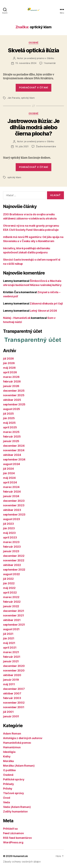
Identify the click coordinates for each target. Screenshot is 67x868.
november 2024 (14, 450)
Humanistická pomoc (17, 743)
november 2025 (14, 395)
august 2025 (12, 409)
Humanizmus (12, 747)
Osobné (33, 43)
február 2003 (12, 698)
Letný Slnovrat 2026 (43, 311)
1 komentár (50, 63)
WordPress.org (13, 842)
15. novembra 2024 (26, 63)
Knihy (7, 756)
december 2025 (14, 391)
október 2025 (12, 400)
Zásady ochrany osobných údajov (22, 862)
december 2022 (14, 556)
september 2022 (14, 570)
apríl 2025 (10, 427)
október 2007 (12, 693)
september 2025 (14, 404)
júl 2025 (8, 414)
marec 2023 (11, 542)
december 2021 (14, 611)
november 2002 (14, 703)
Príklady (9, 784)
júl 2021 (8, 634)
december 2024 (14, 446)
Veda (7, 802)
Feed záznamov (14, 833)
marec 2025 (11, 432)
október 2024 (12, 455)
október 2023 (12, 510)
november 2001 (14, 707)
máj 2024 (9, 478)
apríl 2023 (10, 537)
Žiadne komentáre (46, 146)
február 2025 (12, 437)
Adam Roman (12, 734)
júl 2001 (8, 712)
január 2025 (11, 441)
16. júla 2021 (22, 146)
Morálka (8, 761)
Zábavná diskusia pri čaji (46, 303)
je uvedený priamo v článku (39, 58)
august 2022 (11, 574)
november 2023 (14, 505)
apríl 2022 (10, 593)
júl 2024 (8, 469)
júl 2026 (8, 359)
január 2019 (11, 680)
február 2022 (12, 602)
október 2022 (12, 565)
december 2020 (14, 666)
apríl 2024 (10, 482)
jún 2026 (9, 363)
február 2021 (12, 657)
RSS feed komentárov (18, 838)
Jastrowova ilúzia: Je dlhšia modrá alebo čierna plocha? (33, 127)
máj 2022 (9, 588)
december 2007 (14, 689)
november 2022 (14, 560)
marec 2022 (11, 597)
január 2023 (11, 551)
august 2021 (11, 629)
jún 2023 (9, 528)
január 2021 (11, 661)
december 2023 (14, 501)
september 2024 (14, 459)
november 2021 (14, 615)
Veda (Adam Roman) (17, 807)
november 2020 (14, 670)
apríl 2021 (10, 648)
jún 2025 (9, 418)
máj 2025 (9, 423)
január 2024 (11, 496)
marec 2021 (11, 652)
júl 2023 (8, 524)
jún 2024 (9, 473)
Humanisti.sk (20, 856)
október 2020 (12, 675)
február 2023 (12, 547)
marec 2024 (11, 487)
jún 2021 (9, 638)
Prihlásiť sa (10, 829)
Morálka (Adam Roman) (19, 766)
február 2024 (12, 492)
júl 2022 (8, 579)
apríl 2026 (10, 372)
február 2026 (12, 381)
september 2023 (14, 515)
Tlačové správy (14, 793)
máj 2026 (9, 368)
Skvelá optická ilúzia (33, 50)
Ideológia (9, 752)
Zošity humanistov (15, 811)
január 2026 (11, 386)
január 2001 (11, 716)
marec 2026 (11, 377)
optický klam (28, 98)
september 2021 (14, 625)
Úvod (7, 798)
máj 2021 (9, 643)
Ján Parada (14, 98)
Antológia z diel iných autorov (23, 738)
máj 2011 (9, 684)
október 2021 (12, 620)
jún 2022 (9, 583)
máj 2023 (9, 533)
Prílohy (8, 789)
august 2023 (12, 519)
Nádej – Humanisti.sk (17, 318)
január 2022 (11, 606)
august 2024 (12, 464)
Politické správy (14, 779)
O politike (9, 770)
